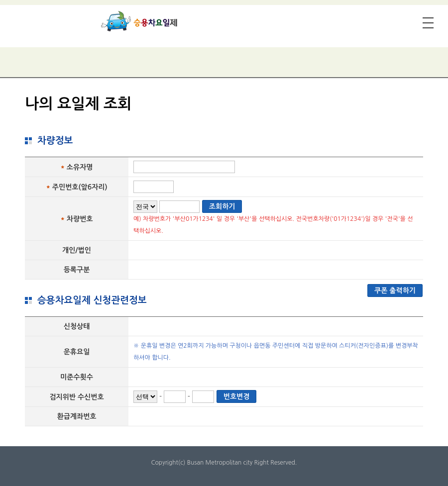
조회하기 (222, 206)
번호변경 (237, 396)
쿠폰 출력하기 (395, 291)
